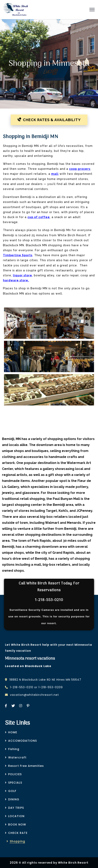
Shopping (17, 841)
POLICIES (15, 774)
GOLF (12, 791)
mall (55, 174)
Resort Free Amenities (26, 766)
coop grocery (80, 169)
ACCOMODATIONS (23, 741)
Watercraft (17, 757)
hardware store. (16, 280)
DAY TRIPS (16, 808)
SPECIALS (15, 783)
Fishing (14, 749)
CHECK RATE (18, 833)
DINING (14, 799)
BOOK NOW (17, 825)
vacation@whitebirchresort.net (34, 695)
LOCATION (16, 816)
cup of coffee (39, 217)
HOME (13, 732)
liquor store (23, 275)
